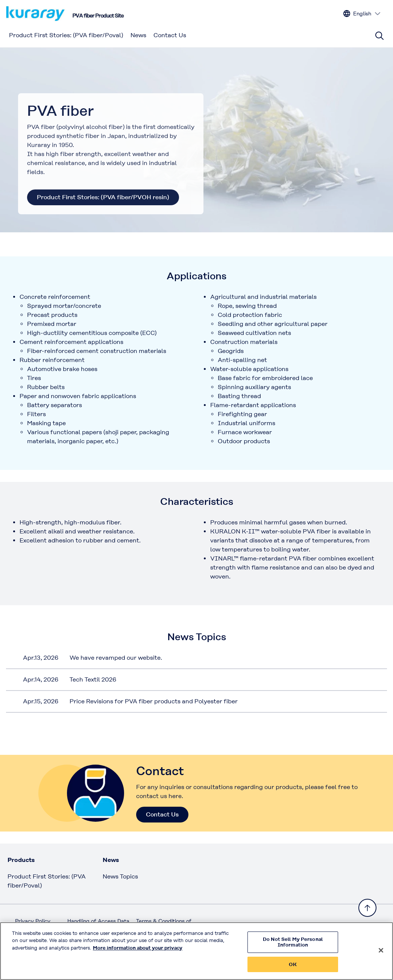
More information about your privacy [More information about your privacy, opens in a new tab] (138, 951)
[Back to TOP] (367, 908)
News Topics (120, 876)
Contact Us (170, 35)
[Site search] (379, 36)
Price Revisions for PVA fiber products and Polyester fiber (154, 701)
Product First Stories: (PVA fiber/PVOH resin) (103, 197)
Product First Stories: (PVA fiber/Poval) (66, 35)
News (138, 35)
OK (293, 968)
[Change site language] (362, 14)
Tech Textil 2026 (93, 679)
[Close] (381, 954)
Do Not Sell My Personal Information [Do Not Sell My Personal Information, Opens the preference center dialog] (293, 946)
